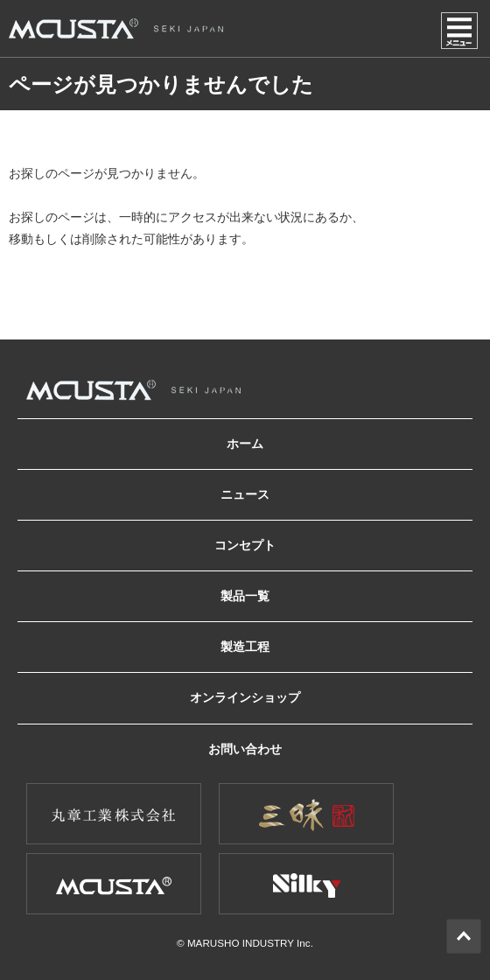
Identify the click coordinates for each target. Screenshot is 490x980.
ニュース (245, 494)
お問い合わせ (245, 749)
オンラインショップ (245, 697)
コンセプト (245, 545)
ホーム (245, 444)
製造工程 (245, 647)
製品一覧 (245, 596)
